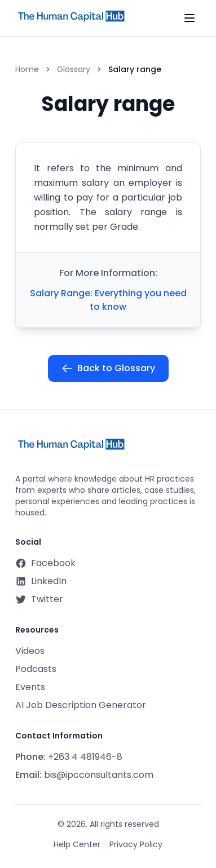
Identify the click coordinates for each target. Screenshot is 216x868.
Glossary (74, 69)
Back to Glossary (108, 368)
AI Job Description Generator (81, 705)
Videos (30, 651)
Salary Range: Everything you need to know (108, 300)
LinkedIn (41, 581)
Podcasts (36, 669)
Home (27, 69)
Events (30, 687)
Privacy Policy (136, 844)
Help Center (77, 844)
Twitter (39, 599)
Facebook (45, 563)
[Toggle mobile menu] (189, 18)
